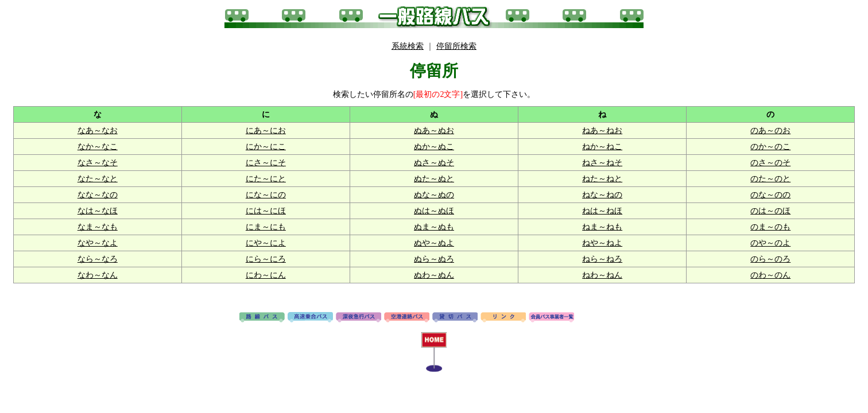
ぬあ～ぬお (434, 130)
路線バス (262, 318)
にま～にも (266, 227)
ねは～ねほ (602, 211)
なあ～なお (98, 130)
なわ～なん (98, 275)
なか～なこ (98, 147)
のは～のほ (770, 211)
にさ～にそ (266, 163)
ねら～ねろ (602, 259)
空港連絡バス (407, 318)
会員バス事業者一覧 (551, 318)
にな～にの (266, 195)
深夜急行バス (359, 318)
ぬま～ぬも (434, 227)
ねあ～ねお (602, 130)
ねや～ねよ (602, 243)
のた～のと (770, 179)
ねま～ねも (602, 227)
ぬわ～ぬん (434, 275)
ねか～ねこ (602, 147)
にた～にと (266, 179)
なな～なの (98, 195)
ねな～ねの (602, 195)
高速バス (310, 318)
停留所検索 (456, 46)
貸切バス (455, 318)
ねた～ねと (602, 179)
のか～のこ (770, 147)
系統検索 (408, 46)
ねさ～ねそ (602, 163)
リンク (503, 318)
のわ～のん (770, 275)
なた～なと (98, 179)
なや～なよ (98, 243)
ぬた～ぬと (434, 179)
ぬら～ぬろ (434, 259)
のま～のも (770, 227)
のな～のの (770, 195)
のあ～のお (770, 130)
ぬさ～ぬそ (434, 163)
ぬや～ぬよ (434, 243)
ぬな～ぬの (434, 195)
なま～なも (98, 227)
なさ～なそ (98, 163)
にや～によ (266, 243)
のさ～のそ (770, 163)
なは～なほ (98, 211)
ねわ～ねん (602, 275)
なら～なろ (98, 259)
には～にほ (266, 211)
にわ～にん (266, 275)
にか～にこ (266, 147)
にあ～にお (266, 130)
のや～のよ (770, 243)
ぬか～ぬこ (434, 147)
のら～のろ (770, 259)
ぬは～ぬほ (434, 211)
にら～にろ (266, 259)
